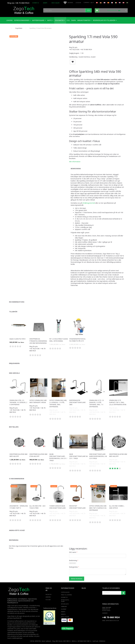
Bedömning (14, 540)
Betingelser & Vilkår (65, 601)
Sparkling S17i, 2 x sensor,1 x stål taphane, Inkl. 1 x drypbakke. (97, 403)
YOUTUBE (48, 600)
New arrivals (14, 373)
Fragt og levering (66, 595)
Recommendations (17, 302)
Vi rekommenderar (17, 479)
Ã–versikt (64, 609)
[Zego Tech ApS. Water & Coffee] (24, 10)
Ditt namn (73, 552)
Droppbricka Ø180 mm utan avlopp (38, 455)
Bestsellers (14, 427)
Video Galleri (55, 3)
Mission (63, 614)
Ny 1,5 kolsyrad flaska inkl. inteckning (59, 340)
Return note (65, 604)
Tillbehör (13, 312)
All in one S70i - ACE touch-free (37, 507)
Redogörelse (73, 567)
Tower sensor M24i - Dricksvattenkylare (58, 507)
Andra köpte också (17, 530)
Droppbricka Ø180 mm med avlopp (18, 455)
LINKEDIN (48, 597)
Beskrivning (76, 169)
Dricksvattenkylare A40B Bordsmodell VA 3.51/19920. (98, 456)
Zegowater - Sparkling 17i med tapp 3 (19, 507)
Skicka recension (77, 579)
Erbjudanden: (14, 363)
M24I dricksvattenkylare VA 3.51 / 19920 (78, 456)
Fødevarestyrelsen (50, 608)
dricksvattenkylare (19, 631)
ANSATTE (45, 3)
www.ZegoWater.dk (15, 618)
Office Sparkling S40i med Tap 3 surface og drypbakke (98, 508)
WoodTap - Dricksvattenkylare (77, 507)
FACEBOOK (48, 594)
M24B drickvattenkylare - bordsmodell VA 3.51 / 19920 (58, 457)
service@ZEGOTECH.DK (112, 621)
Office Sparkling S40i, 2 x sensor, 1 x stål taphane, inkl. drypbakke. (58, 403)
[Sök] (88, 10)
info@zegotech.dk (89, 203)
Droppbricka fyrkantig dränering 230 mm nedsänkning (38, 341)
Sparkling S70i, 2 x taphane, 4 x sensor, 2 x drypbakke (18, 402)
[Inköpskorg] (111, 10)
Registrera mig (123, 593)
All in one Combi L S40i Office (117, 507)
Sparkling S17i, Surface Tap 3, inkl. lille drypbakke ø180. (118, 402)
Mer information (75, 162)
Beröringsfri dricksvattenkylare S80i (77, 402)
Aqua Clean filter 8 (17, 339)
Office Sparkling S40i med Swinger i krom (38, 401)
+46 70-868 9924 (22, 3)
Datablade (64, 607)
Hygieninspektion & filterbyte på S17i (77, 340)
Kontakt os (36, 3)
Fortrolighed (65, 592)
